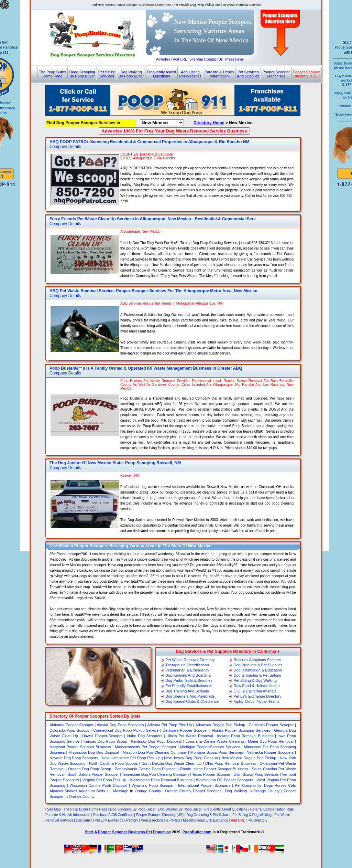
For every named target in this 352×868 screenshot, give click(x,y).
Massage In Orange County (137, 791)
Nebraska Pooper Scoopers (270, 752)
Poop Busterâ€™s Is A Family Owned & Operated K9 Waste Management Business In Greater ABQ (146, 368)
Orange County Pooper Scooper (194, 791)
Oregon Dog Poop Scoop (90, 769)
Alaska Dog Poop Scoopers (120, 725)
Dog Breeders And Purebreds (190, 696)
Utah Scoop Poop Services (256, 774)
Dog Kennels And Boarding (188, 675)
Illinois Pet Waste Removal (190, 736)
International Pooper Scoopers (204, 785)
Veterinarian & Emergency (187, 670)
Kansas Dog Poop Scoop (105, 741)
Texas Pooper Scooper (211, 774)
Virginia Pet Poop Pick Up (104, 780)
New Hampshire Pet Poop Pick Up (131, 758)
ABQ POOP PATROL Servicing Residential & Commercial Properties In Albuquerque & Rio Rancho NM (149, 142)
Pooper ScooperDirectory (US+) (307, 74)
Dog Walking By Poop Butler (181, 809)
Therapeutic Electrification (187, 665)
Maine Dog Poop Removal (271, 741)
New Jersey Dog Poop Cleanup (191, 758)
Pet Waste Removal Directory (190, 660)
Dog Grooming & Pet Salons (257, 675)
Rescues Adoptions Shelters (257, 660)
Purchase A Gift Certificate (113, 815)
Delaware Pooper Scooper (185, 730)
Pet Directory (257, 820)
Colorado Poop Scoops (69, 730)
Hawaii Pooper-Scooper (102, 736)
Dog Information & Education (258, 670)
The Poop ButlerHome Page (53, 74)
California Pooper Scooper (271, 725)
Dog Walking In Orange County (252, 791)
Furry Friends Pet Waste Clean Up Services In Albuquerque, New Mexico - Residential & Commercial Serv (153, 219)
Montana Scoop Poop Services (217, 752)
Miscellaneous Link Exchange (206, 820)
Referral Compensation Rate (272, 809)
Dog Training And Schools (187, 691)
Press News (235, 59)
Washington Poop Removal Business (161, 780)
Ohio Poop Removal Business (231, 763)
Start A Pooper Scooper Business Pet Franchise (128, 832)
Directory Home (209, 123)
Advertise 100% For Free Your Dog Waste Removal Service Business (174, 131)
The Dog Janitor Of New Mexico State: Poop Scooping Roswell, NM (115, 463)
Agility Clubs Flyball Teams (256, 701)
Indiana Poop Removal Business (245, 736)
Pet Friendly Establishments (189, 686)
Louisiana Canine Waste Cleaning (215, 741)
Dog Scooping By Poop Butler (133, 809)
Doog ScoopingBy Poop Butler (82, 74)
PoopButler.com (197, 832)
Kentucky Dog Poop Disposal (157, 741)
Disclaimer (84, 820)
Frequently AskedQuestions (161, 74)
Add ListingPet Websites (190, 74)
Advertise (163, 59)
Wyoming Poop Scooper (153, 785)
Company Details (65, 147)
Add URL (180, 59)
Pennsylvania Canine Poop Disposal (146, 769)
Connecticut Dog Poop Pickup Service (126, 730)
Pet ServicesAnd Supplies (248, 74)
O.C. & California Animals (255, 691)
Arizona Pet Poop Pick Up (169, 725)
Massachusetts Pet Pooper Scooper (146, 747)
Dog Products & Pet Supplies (258, 665)
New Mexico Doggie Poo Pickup (249, 758)
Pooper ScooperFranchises (276, 74)
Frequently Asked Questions (226, 809)
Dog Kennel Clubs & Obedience (192, 701)
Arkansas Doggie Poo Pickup (220, 725)
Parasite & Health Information (68, 815)
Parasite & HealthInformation (219, 74)
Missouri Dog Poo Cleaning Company (155, 752)
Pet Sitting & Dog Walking (255, 680)
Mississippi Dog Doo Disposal (94, 752)
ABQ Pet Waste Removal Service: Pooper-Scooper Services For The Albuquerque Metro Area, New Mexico (153, 291)
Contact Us (214, 59)
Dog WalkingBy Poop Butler (131, 74)
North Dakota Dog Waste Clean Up (171, 763)
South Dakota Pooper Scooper (93, 774)
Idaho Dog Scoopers (145, 736)
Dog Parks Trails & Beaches (189, 680)
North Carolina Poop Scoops (113, 763)
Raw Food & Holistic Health (256, 686)
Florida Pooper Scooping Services (241, 730)
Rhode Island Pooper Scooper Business (214, 769)
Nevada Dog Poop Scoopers (74, 758)
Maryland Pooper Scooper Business (80, 747)
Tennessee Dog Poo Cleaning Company (156, 774)
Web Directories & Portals (161, 820)
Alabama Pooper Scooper (71, 725)
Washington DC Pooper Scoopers (224, 780)
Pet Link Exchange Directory (257, 696)
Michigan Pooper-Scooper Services (210, 747)
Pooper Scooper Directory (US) (160, 815)
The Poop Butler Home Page (85, 809)
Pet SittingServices (107, 74)
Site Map (196, 59)
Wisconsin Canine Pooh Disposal (99, 785)
